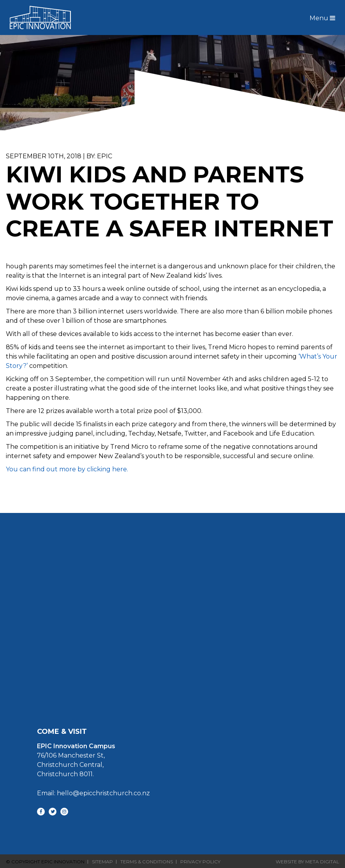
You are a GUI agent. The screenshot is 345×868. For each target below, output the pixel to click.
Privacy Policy (200, 862)
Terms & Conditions (147, 862)
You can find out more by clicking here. (68, 469)
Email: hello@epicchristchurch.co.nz (93, 793)
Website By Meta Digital (307, 862)
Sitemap (102, 862)
